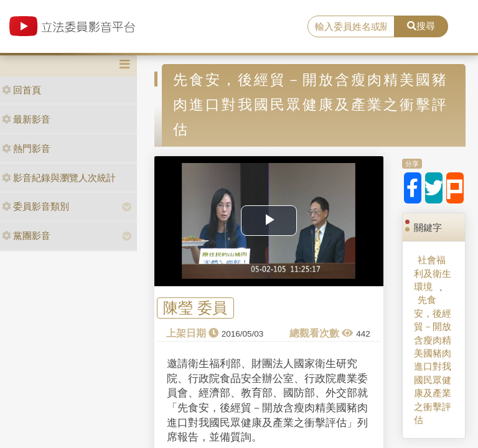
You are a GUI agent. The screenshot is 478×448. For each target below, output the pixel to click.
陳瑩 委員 (195, 308)
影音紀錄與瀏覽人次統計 (59, 178)
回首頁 (21, 90)
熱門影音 (26, 148)
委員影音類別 (35, 206)
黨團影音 (26, 236)
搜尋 (421, 26)
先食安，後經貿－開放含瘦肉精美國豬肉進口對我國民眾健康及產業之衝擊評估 (433, 360)
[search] (351, 27)
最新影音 (26, 119)
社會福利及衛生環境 (433, 273)
